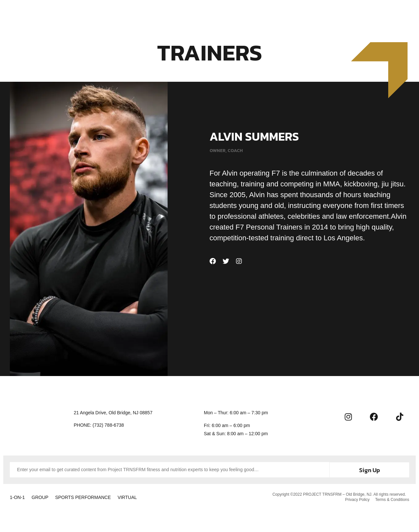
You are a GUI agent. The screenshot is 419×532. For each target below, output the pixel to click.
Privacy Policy (356, 500)
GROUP (45, 497)
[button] (396, 13)
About (220, 14)
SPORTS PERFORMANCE (92, 497)
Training (150, 14)
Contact (291, 14)
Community (254, 14)
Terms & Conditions (392, 500)
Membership (186, 14)
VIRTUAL (141, 497)
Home (122, 14)
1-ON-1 (17, 497)
